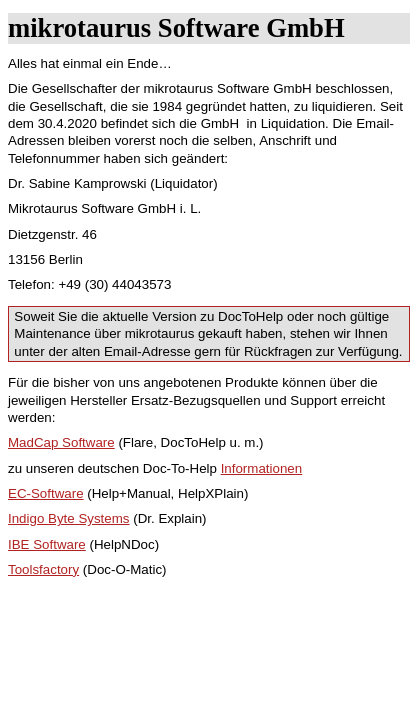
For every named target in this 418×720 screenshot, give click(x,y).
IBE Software (47, 544)
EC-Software (46, 493)
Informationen (262, 468)
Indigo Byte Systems (69, 518)
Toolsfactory (43, 569)
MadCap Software (61, 442)
